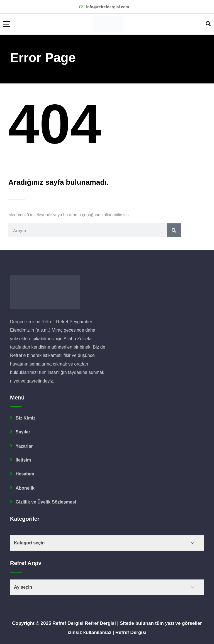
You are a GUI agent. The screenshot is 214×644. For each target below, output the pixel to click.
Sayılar (23, 432)
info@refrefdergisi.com (108, 7)
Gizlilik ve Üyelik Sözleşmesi (46, 502)
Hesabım (25, 474)
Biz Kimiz (25, 418)
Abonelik (25, 488)
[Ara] (165, 230)
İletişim (23, 460)
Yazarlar (24, 446)
